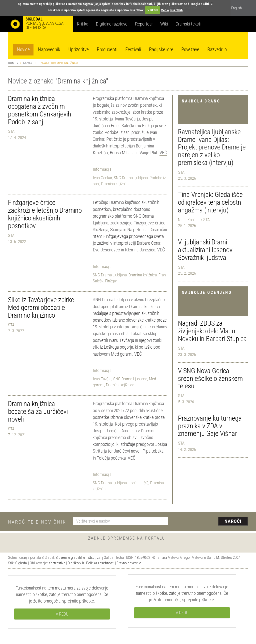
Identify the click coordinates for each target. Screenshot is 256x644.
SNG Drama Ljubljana (131, 178)
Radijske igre (161, 50)
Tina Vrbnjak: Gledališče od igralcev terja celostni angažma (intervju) (210, 202)
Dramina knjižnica (115, 184)
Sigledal (21, 563)
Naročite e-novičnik (37, 522)
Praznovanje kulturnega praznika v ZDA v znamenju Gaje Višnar (210, 426)
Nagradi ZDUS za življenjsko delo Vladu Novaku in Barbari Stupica (212, 331)
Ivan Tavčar (102, 379)
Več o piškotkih (172, 10)
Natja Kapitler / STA (194, 220)
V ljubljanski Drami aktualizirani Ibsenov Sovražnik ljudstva (205, 250)
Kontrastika (57, 563)
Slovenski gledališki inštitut (75, 558)
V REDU (153, 10)
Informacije (102, 169)
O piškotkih (76, 563)
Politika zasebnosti (100, 563)
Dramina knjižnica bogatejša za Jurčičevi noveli (38, 411)
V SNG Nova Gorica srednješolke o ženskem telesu (210, 378)
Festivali (133, 50)
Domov (13, 63)
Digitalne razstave (112, 24)
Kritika (82, 24)
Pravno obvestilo (129, 563)
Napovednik (49, 50)
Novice (23, 50)
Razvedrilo (217, 50)
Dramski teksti (188, 24)
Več (163, 153)
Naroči (233, 521)
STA (181, 172)
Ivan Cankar (102, 178)
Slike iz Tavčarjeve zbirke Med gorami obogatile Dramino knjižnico (41, 308)
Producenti (107, 50)
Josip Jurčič (138, 483)
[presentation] (211, 522)
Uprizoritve (78, 50)
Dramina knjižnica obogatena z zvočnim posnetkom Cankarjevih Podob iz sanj (40, 110)
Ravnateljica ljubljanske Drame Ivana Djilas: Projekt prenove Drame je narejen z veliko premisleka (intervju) (212, 147)
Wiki (164, 24)
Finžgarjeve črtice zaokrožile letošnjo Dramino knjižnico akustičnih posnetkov (45, 214)
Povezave (190, 50)
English (236, 8)
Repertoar (144, 24)
